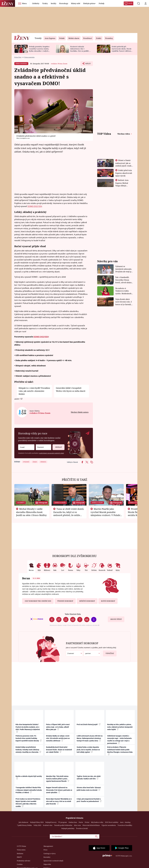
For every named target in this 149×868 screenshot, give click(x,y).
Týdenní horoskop (65, 601)
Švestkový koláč (82, 828)
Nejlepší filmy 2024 (37, 822)
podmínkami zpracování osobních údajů (52, 453)
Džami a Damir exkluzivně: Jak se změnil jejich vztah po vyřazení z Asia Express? (123, 166)
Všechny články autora (80, 412)
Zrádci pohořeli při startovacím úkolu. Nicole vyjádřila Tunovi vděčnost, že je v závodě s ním (122, 50)
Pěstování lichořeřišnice (91, 825)
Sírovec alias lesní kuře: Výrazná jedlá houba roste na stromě (89, 789)
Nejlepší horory (51, 822)
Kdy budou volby (97, 822)
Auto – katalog (125, 822)
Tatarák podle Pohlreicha (63, 825)
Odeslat (57, 446)
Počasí (87, 822)
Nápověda (47, 864)
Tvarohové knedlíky (125, 825)
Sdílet (88, 64)
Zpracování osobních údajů (53, 861)
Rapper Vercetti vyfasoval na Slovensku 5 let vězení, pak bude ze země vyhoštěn (59, 790)
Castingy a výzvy (50, 853)
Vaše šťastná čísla (73, 614)
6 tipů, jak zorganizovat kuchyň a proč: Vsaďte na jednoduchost (89, 800)
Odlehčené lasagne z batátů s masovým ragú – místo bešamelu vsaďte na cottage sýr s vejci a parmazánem (119, 740)
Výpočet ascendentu (109, 825)
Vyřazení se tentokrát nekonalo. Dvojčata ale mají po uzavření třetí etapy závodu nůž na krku (124, 269)
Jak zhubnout (23, 822)
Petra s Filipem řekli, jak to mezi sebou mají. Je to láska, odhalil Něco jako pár (58, 727)
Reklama (20, 853)
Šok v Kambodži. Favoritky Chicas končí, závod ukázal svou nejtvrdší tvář (124, 280)
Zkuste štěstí (116, 619)
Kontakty (47, 857)
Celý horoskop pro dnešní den (38, 601)
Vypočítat (108, 652)
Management (48, 846)
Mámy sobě (76, 3)
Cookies (20, 864)
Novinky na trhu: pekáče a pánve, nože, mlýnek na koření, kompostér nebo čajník (120, 727)
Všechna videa (124, 134)
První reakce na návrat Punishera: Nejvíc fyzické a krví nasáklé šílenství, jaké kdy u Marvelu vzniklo (28, 803)
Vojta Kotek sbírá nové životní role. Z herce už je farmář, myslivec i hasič (124, 302)
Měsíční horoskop (87, 601)
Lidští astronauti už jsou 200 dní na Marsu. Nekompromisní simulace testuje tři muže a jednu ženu (90, 738)
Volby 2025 (37, 825)
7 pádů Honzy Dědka (24, 825)
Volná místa (21, 850)
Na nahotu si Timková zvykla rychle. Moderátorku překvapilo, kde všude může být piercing (124, 291)
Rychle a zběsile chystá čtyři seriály (29, 777)
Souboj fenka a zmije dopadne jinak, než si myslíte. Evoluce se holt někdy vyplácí (88, 750)
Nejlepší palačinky (68, 828)
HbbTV (19, 857)
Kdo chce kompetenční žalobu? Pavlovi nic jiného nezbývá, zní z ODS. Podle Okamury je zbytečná (28, 728)
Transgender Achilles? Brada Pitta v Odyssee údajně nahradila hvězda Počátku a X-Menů (29, 790)
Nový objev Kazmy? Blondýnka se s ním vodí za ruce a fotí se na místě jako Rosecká (59, 801)
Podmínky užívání (24, 861)
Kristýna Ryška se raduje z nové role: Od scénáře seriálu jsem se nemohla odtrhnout (58, 738)
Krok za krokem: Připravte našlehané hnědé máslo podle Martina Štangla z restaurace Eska (120, 751)
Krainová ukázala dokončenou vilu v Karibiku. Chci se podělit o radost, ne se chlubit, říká (80, 50)
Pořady (102, 3)
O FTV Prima (21, 846)
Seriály (53, 3)
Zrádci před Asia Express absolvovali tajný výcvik (124, 173)
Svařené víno (48, 825)
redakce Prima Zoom (59, 64)
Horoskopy (64, 3)
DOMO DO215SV (35, 206)
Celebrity (36, 3)
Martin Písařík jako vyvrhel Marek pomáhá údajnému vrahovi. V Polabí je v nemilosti (105, 514)
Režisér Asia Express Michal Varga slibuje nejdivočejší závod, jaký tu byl (123, 185)
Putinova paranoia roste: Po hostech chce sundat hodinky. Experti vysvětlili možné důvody (29, 738)
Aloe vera (77, 825)
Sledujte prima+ (89, 3)
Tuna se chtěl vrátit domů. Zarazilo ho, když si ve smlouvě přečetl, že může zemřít (69, 514)
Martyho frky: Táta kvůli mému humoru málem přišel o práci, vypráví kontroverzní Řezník (58, 779)
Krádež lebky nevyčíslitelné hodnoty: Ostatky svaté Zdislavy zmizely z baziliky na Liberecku (28, 750)
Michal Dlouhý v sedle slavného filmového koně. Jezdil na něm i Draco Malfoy (31, 512)
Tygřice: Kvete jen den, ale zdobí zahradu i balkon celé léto (89, 777)
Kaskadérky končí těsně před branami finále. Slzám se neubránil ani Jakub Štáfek (59, 750)
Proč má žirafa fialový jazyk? (89, 724)
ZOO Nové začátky (112, 822)
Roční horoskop (108, 601)
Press (45, 850)
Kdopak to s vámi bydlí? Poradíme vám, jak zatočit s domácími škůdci (34, 391)
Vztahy (45, 3)
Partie (81, 822)
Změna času (73, 822)
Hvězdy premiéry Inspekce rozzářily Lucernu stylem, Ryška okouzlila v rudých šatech (39, 50)
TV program (63, 822)
